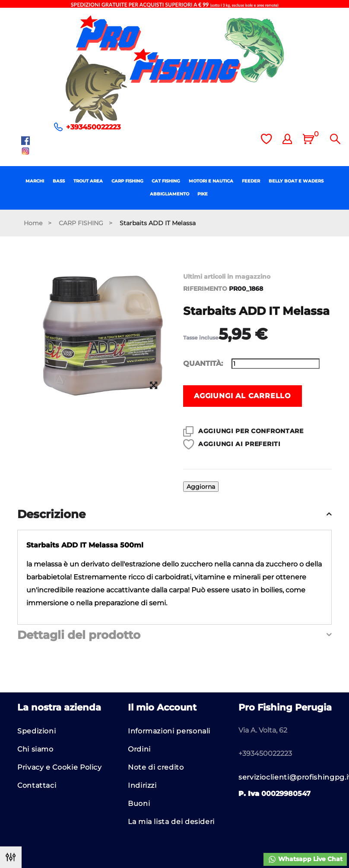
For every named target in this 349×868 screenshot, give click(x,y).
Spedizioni (36, 731)
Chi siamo (35, 749)
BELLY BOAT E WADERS (296, 181)
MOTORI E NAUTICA (211, 181)
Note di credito (156, 767)
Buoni (139, 804)
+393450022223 (93, 127)
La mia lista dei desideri (171, 822)
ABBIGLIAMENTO (170, 194)
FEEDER (251, 181)
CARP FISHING (127, 181)
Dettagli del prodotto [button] (79, 635)
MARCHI (35, 181)
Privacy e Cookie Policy (60, 767)
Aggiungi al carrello (243, 396)
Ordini (139, 749)
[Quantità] (276, 364)
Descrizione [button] (51, 515)
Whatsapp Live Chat (305, 859)
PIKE (203, 194)
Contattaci (37, 785)
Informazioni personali (169, 731)
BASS (59, 181)
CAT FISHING (166, 181)
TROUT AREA (88, 181)
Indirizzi (142, 785)
